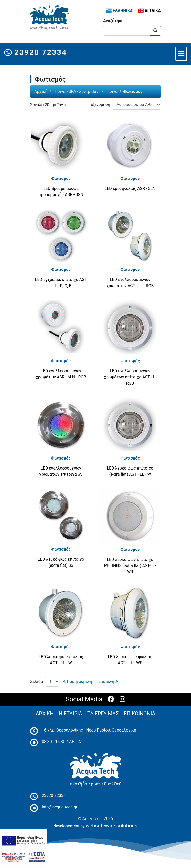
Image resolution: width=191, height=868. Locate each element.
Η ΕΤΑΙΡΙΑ (71, 714)
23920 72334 (36, 52)
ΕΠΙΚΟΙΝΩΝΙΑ (140, 714)
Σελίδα (37, 682)
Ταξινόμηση (99, 105)
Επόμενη (108, 682)
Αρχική (41, 91)
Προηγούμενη (78, 682)
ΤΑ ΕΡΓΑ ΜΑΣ (103, 714)
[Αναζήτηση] (127, 31)
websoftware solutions (112, 826)
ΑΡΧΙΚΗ (45, 714)
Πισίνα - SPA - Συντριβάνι (76, 91)
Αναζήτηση (113, 21)
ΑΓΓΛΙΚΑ (149, 11)
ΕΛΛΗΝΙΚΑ (119, 11)
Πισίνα (112, 91)
